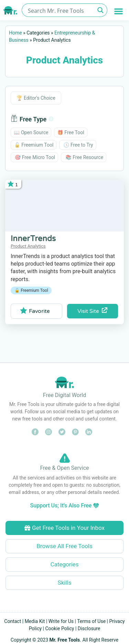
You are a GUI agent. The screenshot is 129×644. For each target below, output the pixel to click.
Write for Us (61, 621)
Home (15, 33)
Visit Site (92, 311)
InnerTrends (33, 239)
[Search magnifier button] (101, 10)
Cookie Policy (60, 628)
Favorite (35, 311)
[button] (119, 11)
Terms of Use (91, 621)
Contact (13, 621)
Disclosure (89, 628)
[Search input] (61, 10)
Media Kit (35, 621)
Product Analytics (28, 246)
